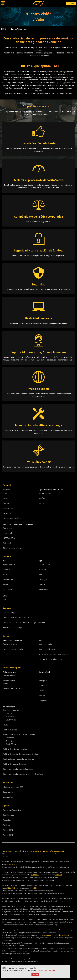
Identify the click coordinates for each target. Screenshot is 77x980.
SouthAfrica (11, 720)
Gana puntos (8, 792)
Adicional (7, 543)
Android (6, 585)
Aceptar (36, 974)
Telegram (43, 701)
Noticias (6, 825)
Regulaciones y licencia (13, 688)
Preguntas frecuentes (12, 810)
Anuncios (7, 820)
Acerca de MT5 (44, 565)
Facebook (43, 686)
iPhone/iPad (8, 580)
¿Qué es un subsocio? (47, 649)
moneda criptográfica (12, 518)
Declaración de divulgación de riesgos (18, 759)
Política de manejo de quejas (15, 764)
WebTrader (8, 590)
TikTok (41, 691)
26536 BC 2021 (12, 864)
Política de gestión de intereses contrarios (20, 754)
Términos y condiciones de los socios (18, 769)
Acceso (71, 3)
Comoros (10, 713)
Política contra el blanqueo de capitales (34, 851)
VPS (5, 599)
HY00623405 (35, 875)
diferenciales (8, 533)
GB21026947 (34, 888)
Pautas (6, 725)
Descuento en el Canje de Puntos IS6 (18, 617)
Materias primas (10, 508)
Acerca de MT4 (9, 565)
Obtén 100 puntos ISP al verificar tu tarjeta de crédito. (25, 622)
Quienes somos (9, 676)
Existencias (8, 513)
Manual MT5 (8, 835)
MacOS (6, 575)
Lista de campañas (11, 612)
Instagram (43, 681)
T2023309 (59, 875)
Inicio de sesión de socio (13, 649)
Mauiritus (10, 717)
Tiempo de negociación (13, 548)
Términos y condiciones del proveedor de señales (23, 774)
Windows (7, 570)
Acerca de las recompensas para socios (54, 654)
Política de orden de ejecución (15, 749)
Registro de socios (11, 644)
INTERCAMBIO (9, 538)
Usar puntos (8, 797)
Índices (6, 503)
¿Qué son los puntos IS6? (13, 787)
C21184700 (11, 888)
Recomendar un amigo (12, 627)
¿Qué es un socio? (46, 644)
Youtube (42, 696)
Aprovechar (8, 528)
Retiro (41, 503)
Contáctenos (8, 815)
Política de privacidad (47, 970)
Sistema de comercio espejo (50, 659)
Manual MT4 (8, 830)
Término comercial (8, 851)
